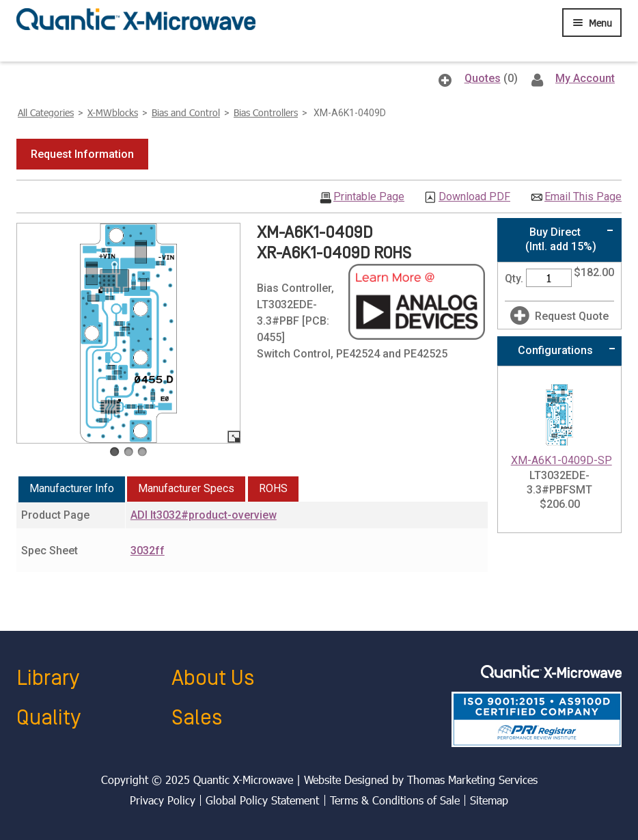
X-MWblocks (113, 112)
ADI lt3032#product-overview (204, 515)
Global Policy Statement (262, 800)
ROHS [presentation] (273, 488)
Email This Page (583, 197)
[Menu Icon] (592, 23)
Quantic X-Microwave (243, 780)
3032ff (148, 551)
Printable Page (369, 197)
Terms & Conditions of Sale (395, 800)
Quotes (483, 78)
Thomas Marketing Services (472, 780)
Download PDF (474, 197)
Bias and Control (186, 112)
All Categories (46, 112)
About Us (213, 678)
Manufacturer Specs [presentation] (186, 488)
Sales (197, 718)
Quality (48, 718)
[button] (82, 154)
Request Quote (572, 316)
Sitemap (489, 800)
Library (48, 678)
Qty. (514, 279)
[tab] (72, 489)
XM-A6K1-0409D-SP (561, 460)
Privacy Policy (163, 800)
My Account (585, 78)
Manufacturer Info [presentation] (72, 488)
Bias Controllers (266, 112)
